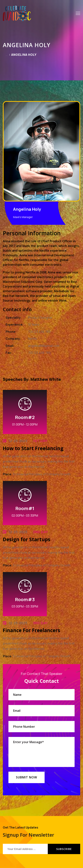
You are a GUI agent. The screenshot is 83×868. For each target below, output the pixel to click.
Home (7, 56)
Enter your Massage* (41, 752)
